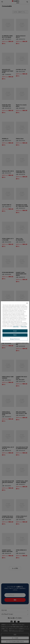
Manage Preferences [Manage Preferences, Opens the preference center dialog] (15, 339)
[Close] (27, 303)
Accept (15, 331)
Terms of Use (24, 327)
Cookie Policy (16, 327)
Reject (15, 335)
